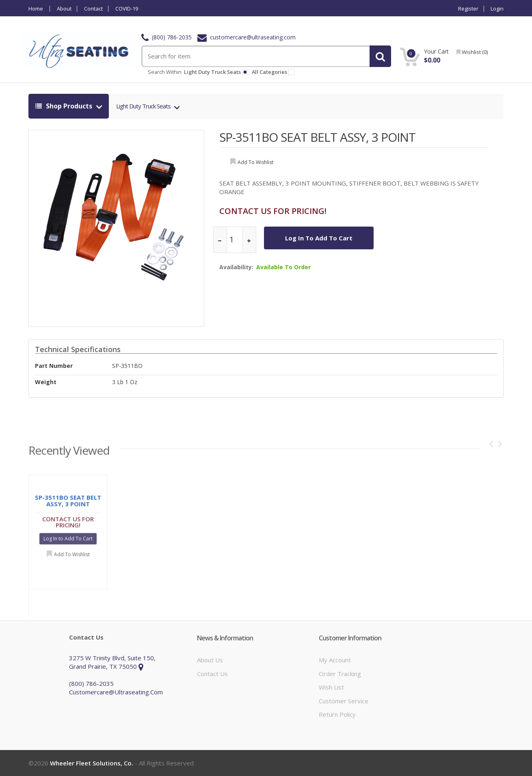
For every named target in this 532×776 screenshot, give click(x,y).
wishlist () (472, 52)
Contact (93, 9)
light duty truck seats (216, 72)
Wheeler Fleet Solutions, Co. (92, 763)
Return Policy (337, 714)
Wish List (331, 687)
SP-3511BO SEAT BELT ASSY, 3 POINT (317, 137)
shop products (65, 106)
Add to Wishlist (72, 557)
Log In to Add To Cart (319, 238)
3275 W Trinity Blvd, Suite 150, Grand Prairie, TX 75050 (112, 662)
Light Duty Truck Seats (144, 106)
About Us (210, 660)
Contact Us (212, 674)
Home (36, 9)
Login (497, 9)
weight (46, 382)
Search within (165, 72)
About (64, 9)
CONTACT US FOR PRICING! (273, 211)
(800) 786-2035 (167, 37)
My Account (335, 660)
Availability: (236, 267)
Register (468, 9)
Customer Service (344, 701)
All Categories (274, 72)
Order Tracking (340, 674)
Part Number (54, 366)
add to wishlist (255, 162)
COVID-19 (127, 9)
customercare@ (247, 37)
